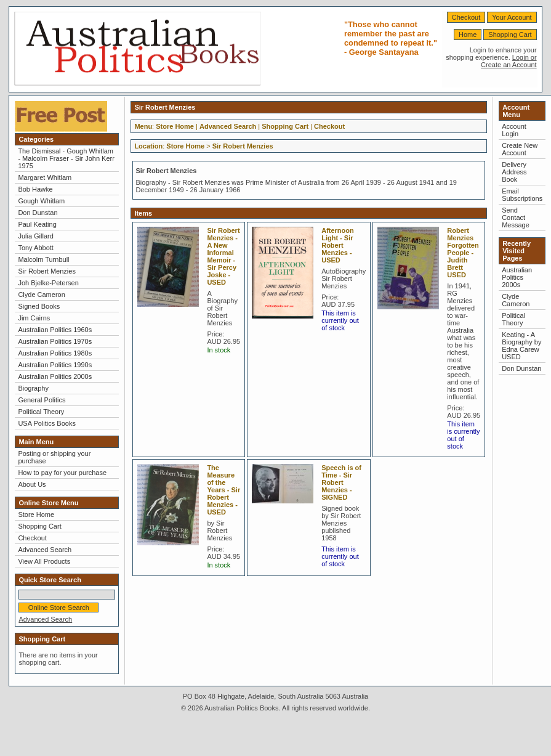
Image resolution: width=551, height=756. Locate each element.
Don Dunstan (38, 213)
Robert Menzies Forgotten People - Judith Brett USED (463, 253)
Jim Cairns (34, 318)
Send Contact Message (516, 217)
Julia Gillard (35, 236)
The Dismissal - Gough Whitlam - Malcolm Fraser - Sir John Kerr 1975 (66, 158)
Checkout (466, 17)
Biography (33, 388)
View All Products (44, 561)
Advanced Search (45, 550)
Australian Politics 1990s (55, 365)
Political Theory (41, 412)
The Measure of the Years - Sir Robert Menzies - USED (223, 490)
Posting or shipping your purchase (54, 457)
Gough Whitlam (41, 201)
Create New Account (520, 149)
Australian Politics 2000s (55, 376)
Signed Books (39, 306)
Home (468, 35)
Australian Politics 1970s (55, 341)
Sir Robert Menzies (47, 271)
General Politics (42, 400)
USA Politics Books (47, 423)
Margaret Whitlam (45, 177)
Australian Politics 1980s (55, 353)
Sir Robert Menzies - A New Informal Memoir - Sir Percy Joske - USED (223, 256)
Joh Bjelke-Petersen (48, 283)
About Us (32, 484)
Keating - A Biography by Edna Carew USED (521, 346)
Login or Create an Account (509, 61)
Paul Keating (37, 224)
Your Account (512, 17)
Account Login (514, 130)
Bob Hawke (35, 189)
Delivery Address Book (514, 172)
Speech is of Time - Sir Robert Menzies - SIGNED (341, 482)
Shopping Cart (510, 35)
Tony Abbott (36, 248)
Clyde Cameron (41, 295)
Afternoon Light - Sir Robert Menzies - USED (338, 245)
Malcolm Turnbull (43, 259)
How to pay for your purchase (62, 473)
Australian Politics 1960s (55, 330)
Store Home (36, 514)
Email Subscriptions (522, 195)
